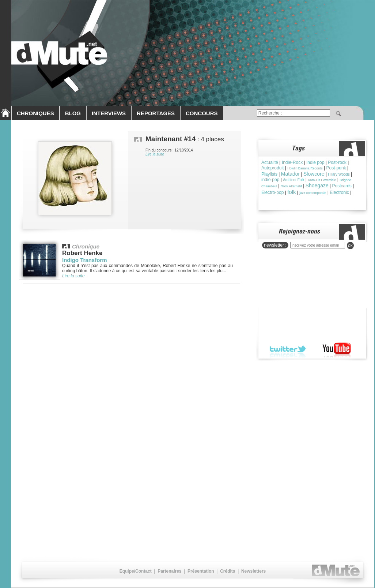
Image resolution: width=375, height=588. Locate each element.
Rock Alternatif (291, 186)
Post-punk (336, 168)
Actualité (270, 162)
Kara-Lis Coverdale (322, 180)
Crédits (228, 571)
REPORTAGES (156, 113)
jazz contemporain (313, 193)
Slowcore (314, 174)
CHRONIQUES (35, 113)
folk (291, 192)
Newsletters (253, 571)
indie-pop (270, 180)
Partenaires (169, 571)
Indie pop (315, 162)
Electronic (339, 192)
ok (350, 246)
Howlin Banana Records (305, 168)
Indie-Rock (292, 162)
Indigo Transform (85, 260)
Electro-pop (272, 192)
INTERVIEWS (109, 113)
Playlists (269, 174)
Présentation (201, 571)
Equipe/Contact (136, 571)
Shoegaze (317, 186)
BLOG (73, 113)
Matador (290, 174)
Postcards (342, 186)
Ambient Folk (293, 180)
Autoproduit (272, 168)
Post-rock (337, 162)
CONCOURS (202, 113)
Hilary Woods (339, 174)
